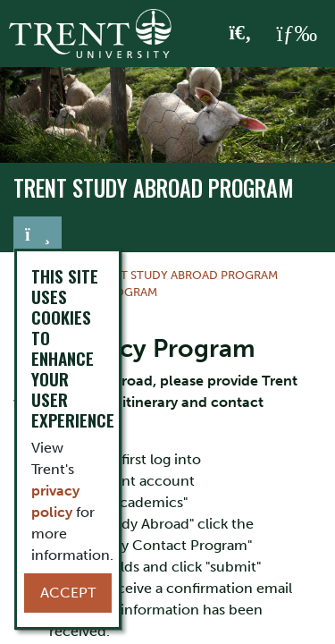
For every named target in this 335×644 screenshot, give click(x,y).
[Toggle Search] (241, 34)
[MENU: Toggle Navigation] (297, 34)
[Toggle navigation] (38, 234)
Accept (68, 593)
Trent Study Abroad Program (154, 188)
